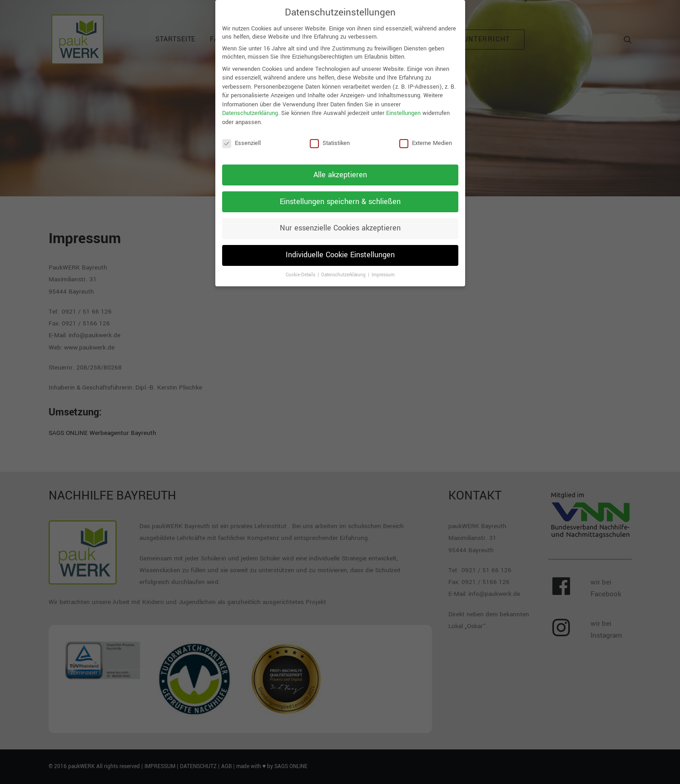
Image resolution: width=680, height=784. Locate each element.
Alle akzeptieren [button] (340, 170)
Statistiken (330, 138)
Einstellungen (403, 109)
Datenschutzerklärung (250, 109)
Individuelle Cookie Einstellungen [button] (340, 250)
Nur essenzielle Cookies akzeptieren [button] (340, 224)
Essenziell (241, 138)
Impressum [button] (383, 270)
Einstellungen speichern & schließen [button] (340, 197)
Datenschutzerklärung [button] (344, 270)
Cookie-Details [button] (301, 270)
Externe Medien (426, 138)
